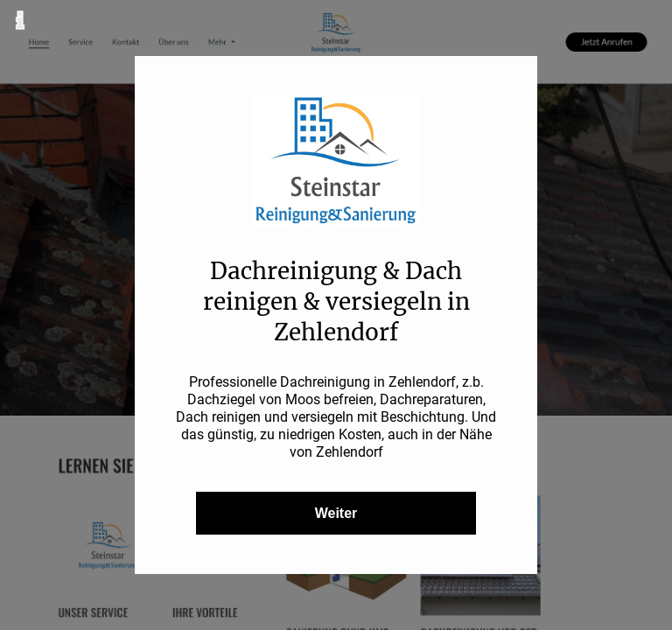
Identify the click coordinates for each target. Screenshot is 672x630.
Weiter (336, 513)
